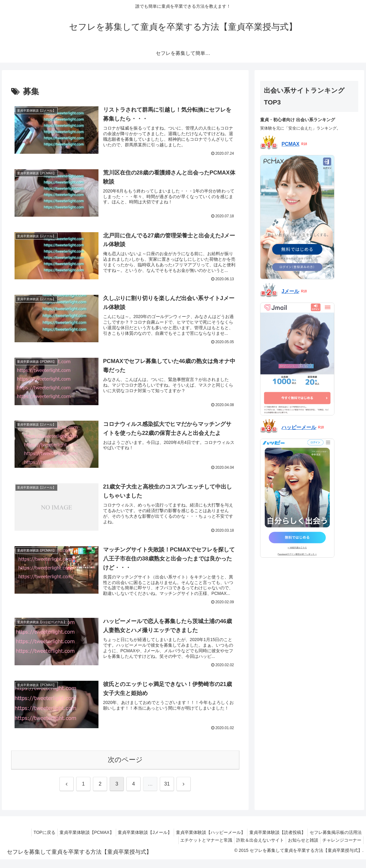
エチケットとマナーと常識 (198, 849)
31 (167, 792)
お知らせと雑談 (299, 849)
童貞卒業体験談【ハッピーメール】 (204, 841)
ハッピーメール (299, 427)
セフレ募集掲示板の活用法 (334, 841)
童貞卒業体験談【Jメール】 (136, 841)
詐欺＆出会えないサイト (254, 849)
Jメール (290, 291)
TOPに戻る (31, 841)
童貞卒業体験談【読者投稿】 (274, 841)
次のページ (125, 768)
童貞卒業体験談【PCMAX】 (75, 841)
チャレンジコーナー (341, 849)
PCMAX (290, 144)
